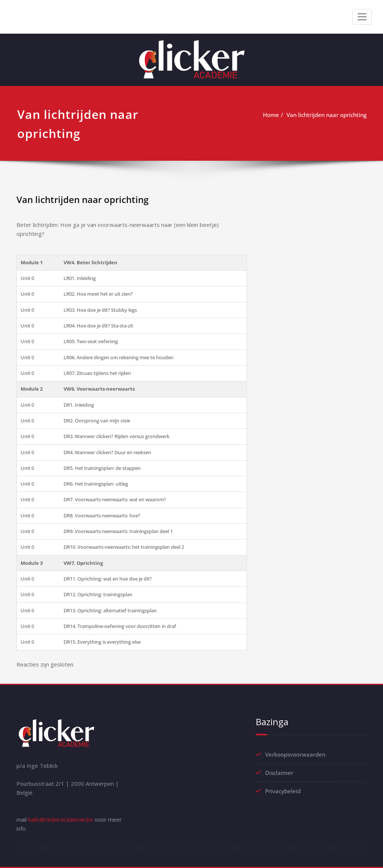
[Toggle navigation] (362, 17)
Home (271, 115)
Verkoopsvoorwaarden (295, 754)
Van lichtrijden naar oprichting (327, 115)
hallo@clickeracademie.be (61, 819)
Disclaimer (279, 773)
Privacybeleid (283, 791)
